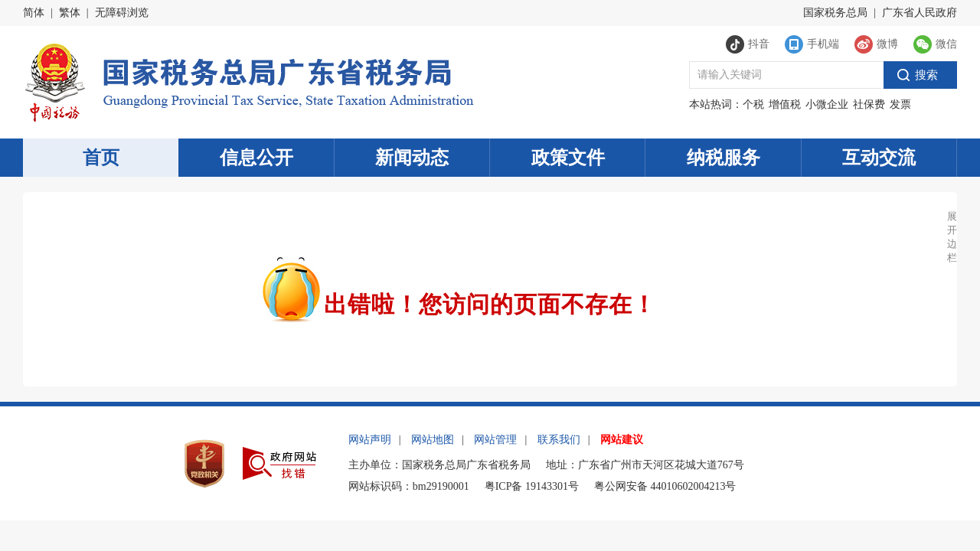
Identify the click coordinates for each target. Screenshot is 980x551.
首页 (101, 158)
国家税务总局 (835, 13)
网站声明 (370, 440)
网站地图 (433, 440)
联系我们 (559, 440)
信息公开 (256, 158)
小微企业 (827, 104)
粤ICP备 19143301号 (532, 486)
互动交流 (879, 158)
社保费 (869, 104)
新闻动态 (412, 158)
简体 (34, 13)
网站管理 (495, 440)
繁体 (70, 13)
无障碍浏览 (122, 13)
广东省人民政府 (920, 13)
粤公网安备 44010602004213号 (665, 486)
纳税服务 (724, 158)
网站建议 (622, 440)
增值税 (785, 104)
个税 (753, 104)
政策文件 (568, 158)
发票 (900, 104)
